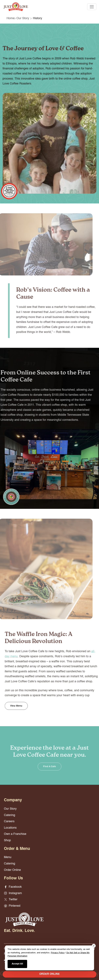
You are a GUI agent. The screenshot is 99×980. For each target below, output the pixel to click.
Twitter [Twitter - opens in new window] (11, 899)
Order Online (12, 870)
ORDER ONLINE (49, 974)
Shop (7, 840)
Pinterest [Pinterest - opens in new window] (12, 906)
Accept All (17, 964)
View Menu (20, 706)
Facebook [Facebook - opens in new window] (13, 887)
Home (11, 18)
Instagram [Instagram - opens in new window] (13, 893)
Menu (8, 857)
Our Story (23, 18)
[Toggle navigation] (92, 7)
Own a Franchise (15, 834)
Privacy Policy (58, 953)
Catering (10, 815)
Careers (9, 821)
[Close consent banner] (94, 946)
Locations (10, 828)
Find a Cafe (49, 771)
